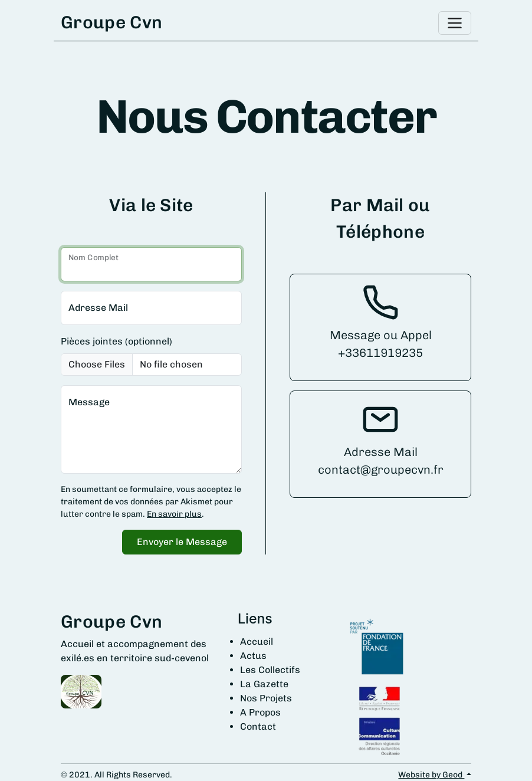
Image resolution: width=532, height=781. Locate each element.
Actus (253, 656)
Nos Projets (266, 698)
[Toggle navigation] (455, 23)
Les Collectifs (270, 670)
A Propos (260, 712)
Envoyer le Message (182, 542)
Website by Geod (431, 775)
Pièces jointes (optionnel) (116, 341)
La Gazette (264, 684)
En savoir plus (174, 514)
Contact (258, 726)
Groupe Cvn (111, 22)
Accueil (257, 641)
